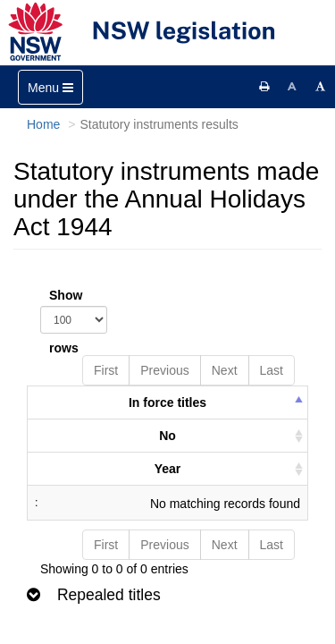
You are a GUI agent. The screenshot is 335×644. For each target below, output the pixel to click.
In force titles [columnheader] (167, 402)
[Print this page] (264, 87)
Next (225, 370)
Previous (164, 370)
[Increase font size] (321, 87)
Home (43, 124)
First (106, 370)
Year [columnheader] (168, 469)
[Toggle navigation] (50, 87)
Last (272, 370)
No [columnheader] (167, 436)
